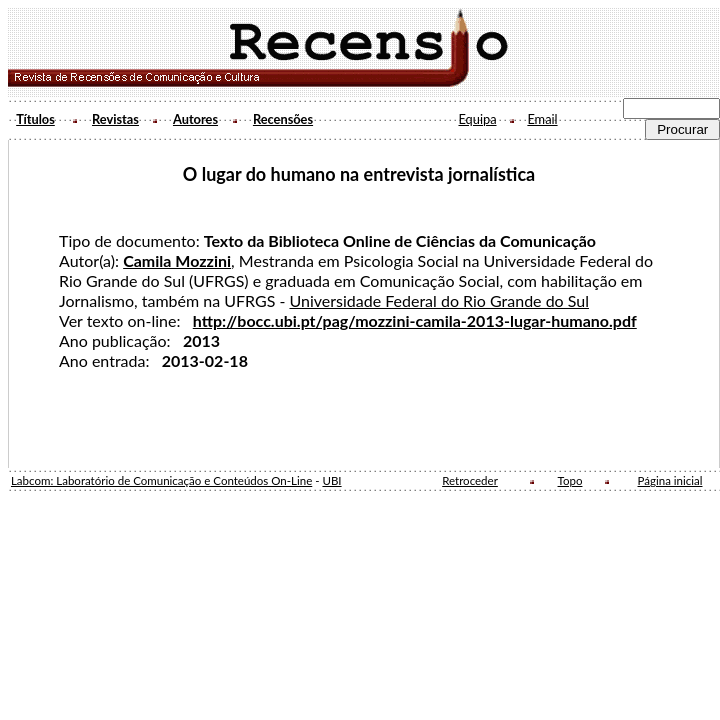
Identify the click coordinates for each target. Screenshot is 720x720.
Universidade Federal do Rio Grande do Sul (439, 300)
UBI (331, 480)
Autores (195, 119)
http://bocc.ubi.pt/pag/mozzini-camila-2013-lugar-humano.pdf (415, 320)
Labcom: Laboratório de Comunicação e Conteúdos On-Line (161, 480)
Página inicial (670, 480)
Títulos (35, 119)
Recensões (283, 119)
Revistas (115, 119)
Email (542, 119)
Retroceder (470, 480)
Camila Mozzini (177, 260)
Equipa (477, 119)
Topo (570, 480)
